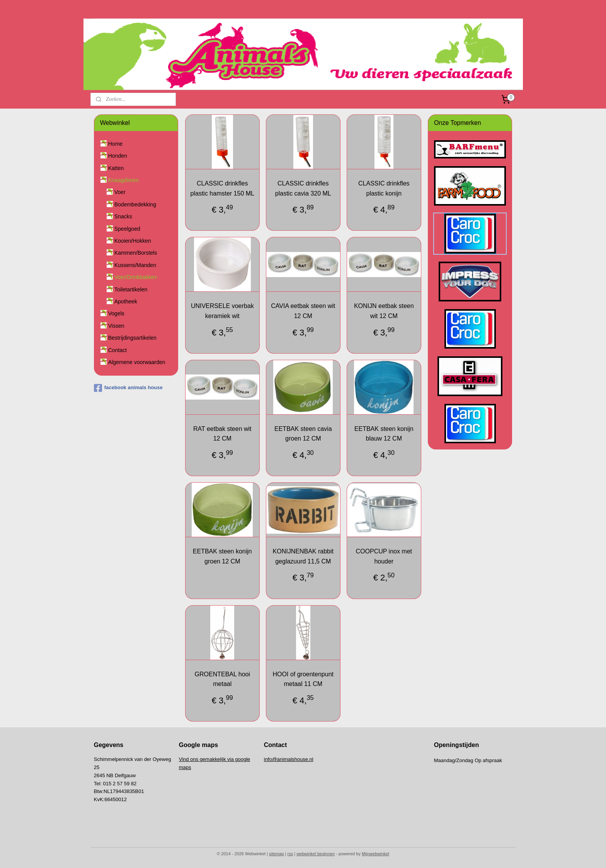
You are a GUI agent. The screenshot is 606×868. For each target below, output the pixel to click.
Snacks (123, 216)
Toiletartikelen (131, 289)
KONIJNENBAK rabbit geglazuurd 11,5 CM (303, 556)
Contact (117, 350)
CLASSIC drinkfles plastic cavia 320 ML (303, 188)
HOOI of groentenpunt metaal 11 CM (303, 679)
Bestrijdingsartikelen (132, 338)
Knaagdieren (123, 180)
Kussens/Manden (135, 265)
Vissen (116, 326)
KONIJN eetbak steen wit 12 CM (384, 311)
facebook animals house (128, 388)
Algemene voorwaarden (137, 362)
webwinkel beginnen (316, 854)
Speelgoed (127, 229)
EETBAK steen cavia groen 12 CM (303, 434)
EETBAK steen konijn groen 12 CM (222, 556)
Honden (118, 156)
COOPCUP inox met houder (384, 556)
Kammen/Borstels (136, 253)
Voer (120, 192)
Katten (116, 168)
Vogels (116, 313)
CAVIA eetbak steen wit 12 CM (303, 311)
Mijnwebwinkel (375, 854)
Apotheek (126, 301)
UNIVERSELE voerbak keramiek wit (222, 311)
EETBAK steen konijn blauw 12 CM (384, 434)
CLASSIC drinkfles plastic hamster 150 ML (222, 188)
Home (115, 144)
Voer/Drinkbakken (136, 277)
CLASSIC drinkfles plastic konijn (384, 188)
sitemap (277, 854)
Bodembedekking (135, 204)
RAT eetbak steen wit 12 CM (222, 434)
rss (290, 854)
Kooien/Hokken (133, 241)
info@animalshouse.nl (289, 759)
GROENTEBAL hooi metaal (222, 679)
